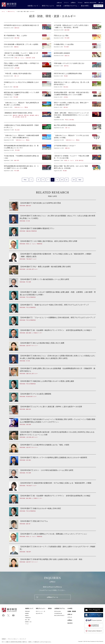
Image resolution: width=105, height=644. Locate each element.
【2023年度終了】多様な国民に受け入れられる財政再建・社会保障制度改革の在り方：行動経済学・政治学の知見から (53, 372)
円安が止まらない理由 (78, 37)
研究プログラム (11, 11)
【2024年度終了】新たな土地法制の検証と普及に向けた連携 (53, 346)
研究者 (59, 6)
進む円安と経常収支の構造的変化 (78, 127)
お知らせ (59, 3)
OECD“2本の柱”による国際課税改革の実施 (78, 75)
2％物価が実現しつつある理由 (78, 46)
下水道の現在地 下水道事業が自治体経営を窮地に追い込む (28, 158)
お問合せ (73, 3)
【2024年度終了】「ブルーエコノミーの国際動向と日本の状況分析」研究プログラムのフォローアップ (53, 321)
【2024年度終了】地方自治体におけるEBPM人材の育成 (53, 206)
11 (67, 180)
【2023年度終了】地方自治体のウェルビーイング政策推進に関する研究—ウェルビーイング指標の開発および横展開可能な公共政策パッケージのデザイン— (53, 423)
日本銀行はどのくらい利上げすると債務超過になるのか (28, 84)
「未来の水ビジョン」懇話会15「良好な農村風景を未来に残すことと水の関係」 (28, 105)
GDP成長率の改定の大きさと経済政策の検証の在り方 (28, 28)
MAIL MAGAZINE (90, 3)
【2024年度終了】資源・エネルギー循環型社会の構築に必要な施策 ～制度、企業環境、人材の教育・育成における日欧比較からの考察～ (53, 295)
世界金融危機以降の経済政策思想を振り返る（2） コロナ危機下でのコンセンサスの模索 (28, 168)
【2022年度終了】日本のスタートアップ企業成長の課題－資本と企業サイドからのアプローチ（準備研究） (53, 550)
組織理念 (27, 616)
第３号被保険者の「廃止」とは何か (28, 37)
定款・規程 (27, 620)
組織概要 (27, 613)
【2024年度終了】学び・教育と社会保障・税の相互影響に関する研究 (53, 270)
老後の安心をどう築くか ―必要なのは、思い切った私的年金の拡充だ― (78, 84)
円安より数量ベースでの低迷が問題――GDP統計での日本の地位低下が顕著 (28, 66)
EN (102, 3)
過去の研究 (85, 6)
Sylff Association (58, 611)
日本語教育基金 (58, 613)
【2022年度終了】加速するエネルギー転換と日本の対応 (53, 512)
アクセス (80, 3)
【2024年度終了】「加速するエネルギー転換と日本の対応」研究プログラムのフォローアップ (53, 308)
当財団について (33, 6)
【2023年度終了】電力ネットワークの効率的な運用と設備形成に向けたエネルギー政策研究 (53, 461)
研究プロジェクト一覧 (40, 611)
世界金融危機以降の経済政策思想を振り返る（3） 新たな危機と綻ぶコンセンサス (28, 148)
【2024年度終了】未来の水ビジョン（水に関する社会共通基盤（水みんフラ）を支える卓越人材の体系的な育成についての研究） (53, 219)
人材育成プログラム (70, 6)
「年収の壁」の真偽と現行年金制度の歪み (28, 75)
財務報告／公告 (28, 622)
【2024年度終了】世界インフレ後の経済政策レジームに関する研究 (53, 283)
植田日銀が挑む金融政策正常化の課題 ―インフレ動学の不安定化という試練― (28, 95)
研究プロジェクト (48, 6)
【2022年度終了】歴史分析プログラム (53, 524)
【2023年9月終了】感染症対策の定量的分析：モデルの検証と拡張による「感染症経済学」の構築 (53, 486)
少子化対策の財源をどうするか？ (78, 148)
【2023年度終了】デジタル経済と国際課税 (53, 397)
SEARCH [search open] (98, 6)
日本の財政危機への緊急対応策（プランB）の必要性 (28, 46)
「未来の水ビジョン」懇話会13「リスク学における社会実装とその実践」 (78, 138)
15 (74, 180)
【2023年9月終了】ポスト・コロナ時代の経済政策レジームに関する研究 (53, 474)
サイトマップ (23, 639)
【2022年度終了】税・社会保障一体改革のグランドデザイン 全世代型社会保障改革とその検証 (53, 499)
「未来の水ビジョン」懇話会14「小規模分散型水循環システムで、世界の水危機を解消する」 (28, 138)
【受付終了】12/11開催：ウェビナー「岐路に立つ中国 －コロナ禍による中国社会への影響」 (28, 55)
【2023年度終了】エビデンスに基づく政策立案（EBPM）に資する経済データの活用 (53, 410)
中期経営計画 (28, 618)
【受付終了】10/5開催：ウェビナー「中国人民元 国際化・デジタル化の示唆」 (78, 158)
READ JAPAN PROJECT (59, 616)
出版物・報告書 (72, 611)
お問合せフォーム (52, 597)
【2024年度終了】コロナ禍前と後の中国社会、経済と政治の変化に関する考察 (53, 244)
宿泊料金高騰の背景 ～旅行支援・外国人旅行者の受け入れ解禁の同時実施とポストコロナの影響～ (78, 95)
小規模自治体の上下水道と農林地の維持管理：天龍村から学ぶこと (28, 127)
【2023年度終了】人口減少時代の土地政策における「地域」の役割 (53, 448)
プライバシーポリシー (13, 639)
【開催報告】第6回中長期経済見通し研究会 (28, 116)
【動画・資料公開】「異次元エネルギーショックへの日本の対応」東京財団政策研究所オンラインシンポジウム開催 (78, 116)
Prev (25, 180)
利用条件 (4, 639)
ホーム (3, 11)
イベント (66, 3)
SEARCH (70, 623)
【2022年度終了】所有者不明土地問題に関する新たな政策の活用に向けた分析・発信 (53, 562)
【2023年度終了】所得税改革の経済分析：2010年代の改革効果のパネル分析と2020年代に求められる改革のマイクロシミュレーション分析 (53, 435)
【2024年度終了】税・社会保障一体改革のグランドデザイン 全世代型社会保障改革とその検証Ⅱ (53, 334)
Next (80, 180)
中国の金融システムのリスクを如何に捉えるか (78, 66)
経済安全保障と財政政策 (78, 55)
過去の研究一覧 (39, 613)
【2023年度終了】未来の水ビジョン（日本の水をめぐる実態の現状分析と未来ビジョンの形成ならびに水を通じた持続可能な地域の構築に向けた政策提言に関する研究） (53, 359)
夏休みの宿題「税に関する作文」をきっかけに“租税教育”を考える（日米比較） (78, 168)
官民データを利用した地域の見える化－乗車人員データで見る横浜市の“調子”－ (78, 105)
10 (62, 180)
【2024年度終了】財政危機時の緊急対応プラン (53, 232)
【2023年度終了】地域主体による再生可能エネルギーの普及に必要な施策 (53, 384)
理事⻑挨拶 (27, 611)
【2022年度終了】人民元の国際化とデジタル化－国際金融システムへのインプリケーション (53, 537)
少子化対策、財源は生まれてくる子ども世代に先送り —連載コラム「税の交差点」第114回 (78, 28)
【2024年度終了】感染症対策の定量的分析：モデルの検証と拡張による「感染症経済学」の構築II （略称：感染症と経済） (53, 257)
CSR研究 (70, 608)
